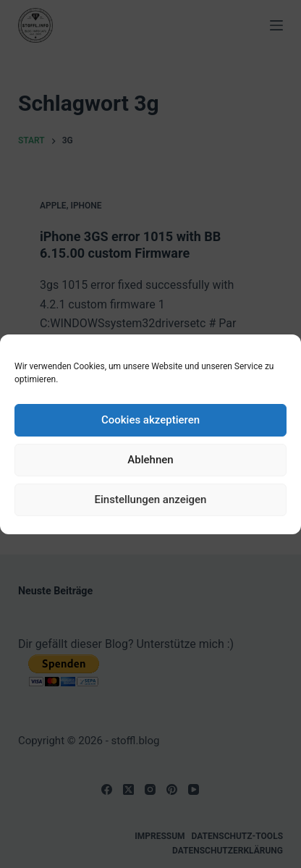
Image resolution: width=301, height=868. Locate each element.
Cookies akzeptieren (150, 420)
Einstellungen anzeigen (151, 500)
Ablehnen (150, 460)
